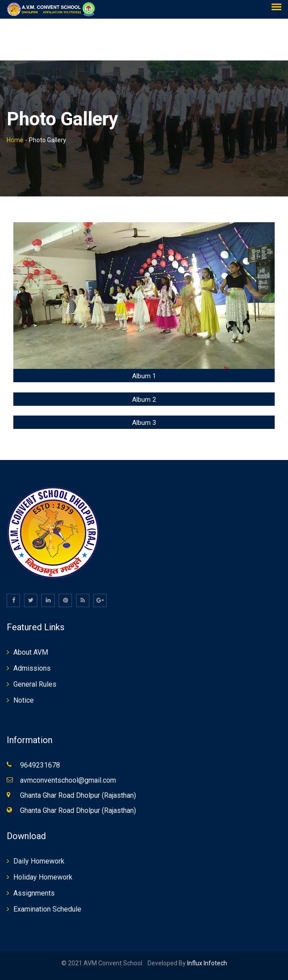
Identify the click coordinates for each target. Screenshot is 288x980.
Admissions (32, 668)
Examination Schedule (47, 909)
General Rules (35, 684)
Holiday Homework (43, 877)
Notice (24, 700)
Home (15, 140)
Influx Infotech (206, 963)
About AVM (31, 652)
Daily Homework (39, 861)
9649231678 (40, 765)
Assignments (34, 893)
